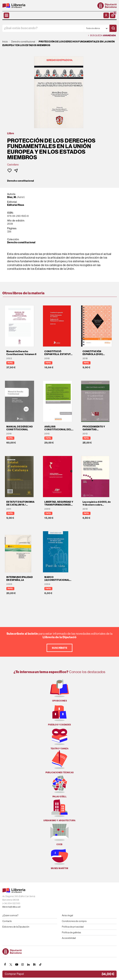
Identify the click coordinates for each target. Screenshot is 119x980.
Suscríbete (60, 648)
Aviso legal (67, 915)
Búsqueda (102, 35)
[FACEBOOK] (5, 965)
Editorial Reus (16, 205)
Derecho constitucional (21, 181)
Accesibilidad (69, 938)
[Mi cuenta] (106, 15)
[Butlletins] (34, 965)
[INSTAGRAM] (23, 965)
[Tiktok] (40, 965)
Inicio (5, 42)
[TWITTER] (11, 965)
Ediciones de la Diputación (16, 927)
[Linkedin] (28, 965)
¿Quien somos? (10, 915)
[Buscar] (113, 28)
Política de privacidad (73, 927)
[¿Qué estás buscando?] (43, 28)
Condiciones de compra (74, 921)
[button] (113, 15)
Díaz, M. (12, 197)
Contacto (7, 921)
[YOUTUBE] (17, 965)
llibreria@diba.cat (11, 907)
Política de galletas (71, 932)
